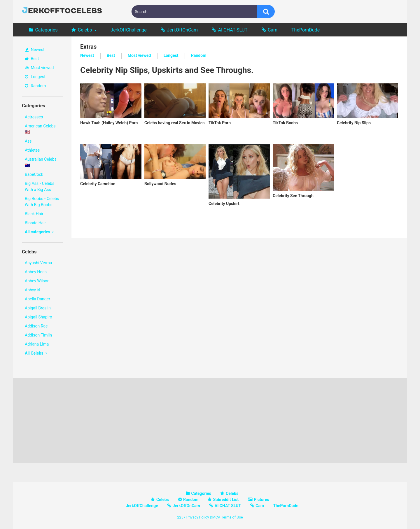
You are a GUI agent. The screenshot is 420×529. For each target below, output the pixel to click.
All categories (39, 232)
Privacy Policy (198, 517)
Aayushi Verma (38, 263)
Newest (35, 50)
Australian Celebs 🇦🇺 (41, 162)
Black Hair (34, 214)
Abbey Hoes (36, 272)
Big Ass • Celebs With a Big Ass (40, 186)
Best (32, 59)
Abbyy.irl (33, 290)
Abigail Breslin (38, 308)
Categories (46, 30)
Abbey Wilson (37, 281)
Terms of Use (232, 517)
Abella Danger (37, 299)
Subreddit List (226, 500)
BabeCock (34, 174)
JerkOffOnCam (182, 30)
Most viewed (39, 68)
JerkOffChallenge (128, 30)
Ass (28, 141)
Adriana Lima (37, 344)
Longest (35, 77)
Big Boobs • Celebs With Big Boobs (42, 202)
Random (35, 86)
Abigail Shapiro (38, 317)
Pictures (261, 500)
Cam (273, 30)
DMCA (215, 517)
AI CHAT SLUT (233, 30)
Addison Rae (36, 326)
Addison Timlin (38, 335)
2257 (181, 517)
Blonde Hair (35, 223)
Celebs (85, 30)
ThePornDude (306, 30)
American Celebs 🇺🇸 (40, 129)
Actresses (34, 117)
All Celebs (36, 353)
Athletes (32, 150)
